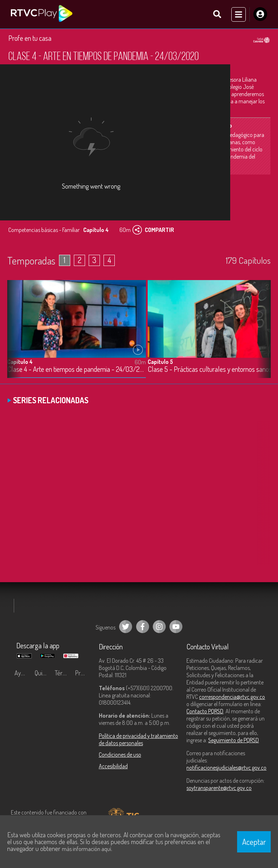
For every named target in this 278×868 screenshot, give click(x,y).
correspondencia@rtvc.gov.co (232, 697)
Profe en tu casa (30, 38)
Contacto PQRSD (205, 711)
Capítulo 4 (20, 361)
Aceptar (254, 842)
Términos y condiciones (63, 673)
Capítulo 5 (160, 361)
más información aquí (87, 849)
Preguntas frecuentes (83, 673)
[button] (262, 334)
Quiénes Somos (43, 673)
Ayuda (22, 673)
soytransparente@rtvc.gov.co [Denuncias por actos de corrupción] (219, 788)
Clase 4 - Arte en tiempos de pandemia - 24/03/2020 (77, 369)
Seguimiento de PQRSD (233, 740)
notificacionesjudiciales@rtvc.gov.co (226, 768)
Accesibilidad (113, 766)
